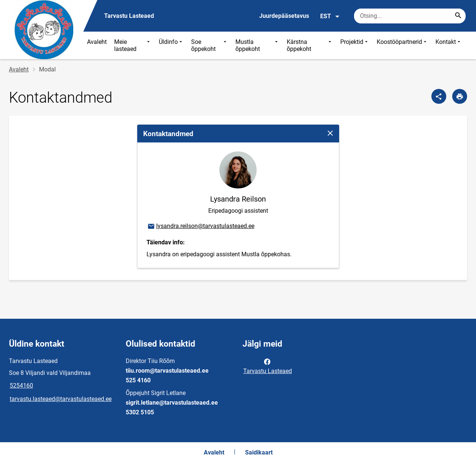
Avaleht (97, 42)
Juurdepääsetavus (284, 16)
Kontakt (449, 45)
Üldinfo (171, 45)
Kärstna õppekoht (310, 45)
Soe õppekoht (210, 45)
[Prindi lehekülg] (460, 96)
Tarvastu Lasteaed (268, 366)
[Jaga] (439, 96)
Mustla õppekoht (258, 45)
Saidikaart (259, 452)
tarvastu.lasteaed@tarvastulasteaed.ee (61, 399)
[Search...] (458, 16)
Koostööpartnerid (402, 45)
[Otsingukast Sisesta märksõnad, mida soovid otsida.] (410, 16)
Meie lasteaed (133, 45)
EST (330, 16)
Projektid (355, 45)
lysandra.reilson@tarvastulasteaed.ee (201, 227)
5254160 (21, 386)
